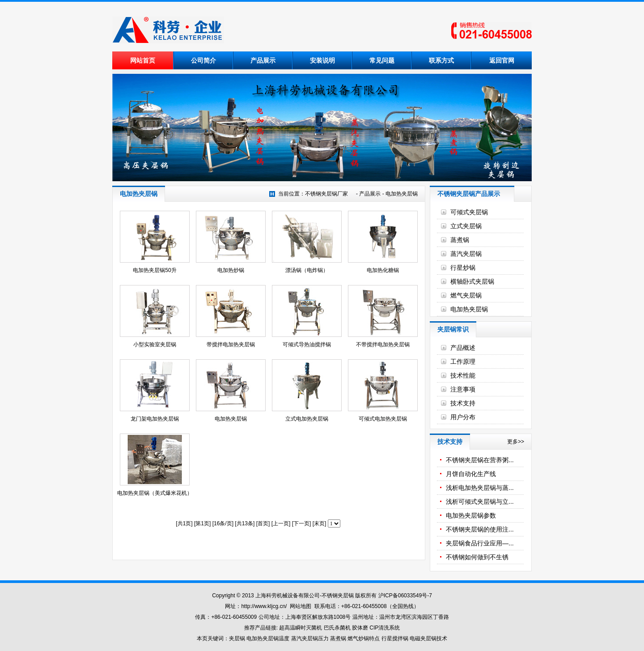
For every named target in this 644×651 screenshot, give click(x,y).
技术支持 (463, 403)
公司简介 (203, 60)
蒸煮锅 (460, 240)
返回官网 (502, 60)
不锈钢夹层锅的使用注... (480, 529)
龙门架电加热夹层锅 (155, 419)
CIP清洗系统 (385, 628)
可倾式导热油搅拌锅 (307, 345)
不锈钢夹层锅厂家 (326, 194)
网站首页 (143, 60)
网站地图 (301, 606)
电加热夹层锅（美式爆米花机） (155, 493)
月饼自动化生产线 (471, 474)
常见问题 (382, 60)
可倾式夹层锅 (469, 212)
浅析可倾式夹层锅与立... (480, 502)
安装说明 (322, 60)
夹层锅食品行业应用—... (480, 543)
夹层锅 (237, 638)
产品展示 (263, 60)
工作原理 (463, 362)
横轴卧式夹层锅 (472, 281)
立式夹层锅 (466, 226)
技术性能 (463, 375)
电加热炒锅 (231, 270)
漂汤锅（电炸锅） (307, 270)
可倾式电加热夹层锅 (383, 419)
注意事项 (463, 389)
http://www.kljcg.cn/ (264, 606)
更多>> (516, 442)
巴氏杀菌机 (337, 628)
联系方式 (441, 60)
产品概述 (463, 348)
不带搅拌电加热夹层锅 (383, 345)
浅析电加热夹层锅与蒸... (480, 488)
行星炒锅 (463, 268)
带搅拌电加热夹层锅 (231, 345)
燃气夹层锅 (466, 295)
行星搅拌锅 (396, 638)
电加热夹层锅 (402, 194)
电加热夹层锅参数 (471, 515)
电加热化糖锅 (383, 270)
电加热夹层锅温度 (268, 638)
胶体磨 (360, 628)
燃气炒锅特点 (364, 638)
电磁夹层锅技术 (428, 638)
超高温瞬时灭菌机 (301, 628)
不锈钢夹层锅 (338, 596)
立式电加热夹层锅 (307, 419)
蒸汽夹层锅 (466, 254)
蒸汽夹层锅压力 (310, 638)
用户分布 (463, 417)
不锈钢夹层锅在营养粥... (480, 460)
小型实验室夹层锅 (155, 345)
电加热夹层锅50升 (155, 270)
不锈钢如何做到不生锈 (477, 557)
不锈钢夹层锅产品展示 (469, 194)
